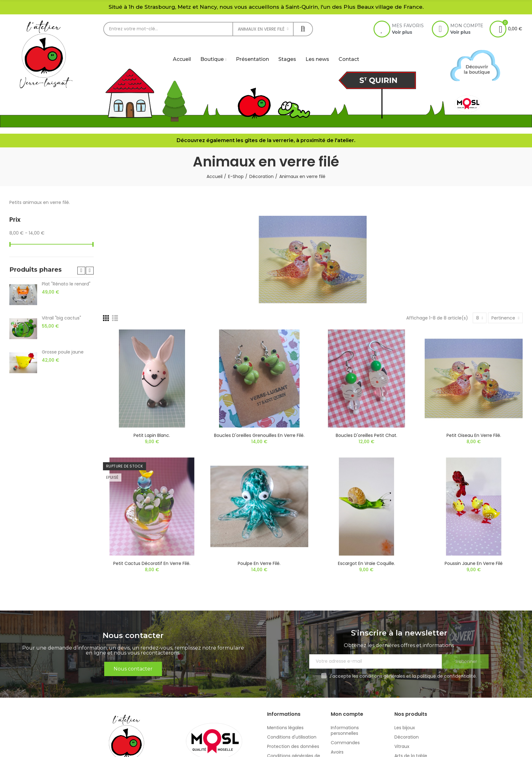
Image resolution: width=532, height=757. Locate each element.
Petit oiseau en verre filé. (474, 435)
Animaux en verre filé (261, 29)
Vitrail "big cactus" (61, 318)
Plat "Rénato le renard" (66, 284)
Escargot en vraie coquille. (366, 563)
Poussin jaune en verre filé (474, 563)
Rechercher (303, 29)
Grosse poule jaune (63, 352)
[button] (81, 271)
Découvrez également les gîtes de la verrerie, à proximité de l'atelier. (266, 140)
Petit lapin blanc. (152, 435)
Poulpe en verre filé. (259, 563)
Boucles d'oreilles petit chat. (366, 435)
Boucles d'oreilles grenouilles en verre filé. (259, 435)
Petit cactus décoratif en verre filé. (152, 563)
